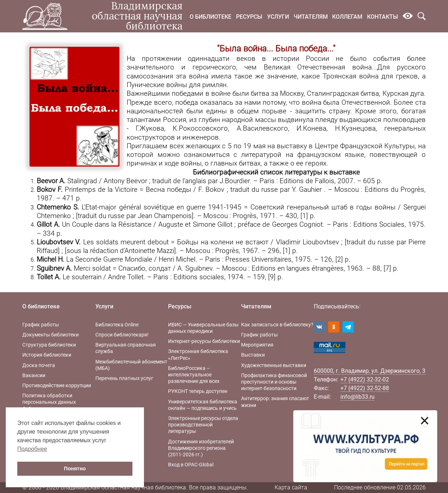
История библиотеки (47, 355)
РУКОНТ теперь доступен (198, 391)
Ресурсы (249, 17)
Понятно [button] (75, 469)
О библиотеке (211, 17)
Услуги (278, 17)
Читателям (311, 17)
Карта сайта (291, 487)
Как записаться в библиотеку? (277, 325)
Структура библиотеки (49, 345)
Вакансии (34, 375)
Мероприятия (257, 345)
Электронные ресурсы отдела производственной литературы (203, 425)
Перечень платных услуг (124, 378)
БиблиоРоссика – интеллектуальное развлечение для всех (194, 375)
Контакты (383, 17)
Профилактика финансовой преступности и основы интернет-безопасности (274, 382)
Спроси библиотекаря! (122, 335)
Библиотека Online (117, 325)
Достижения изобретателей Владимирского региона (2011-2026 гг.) (201, 448)
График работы (41, 325)
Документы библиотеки (51, 335)
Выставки (253, 355)
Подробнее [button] (32, 449)
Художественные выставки (274, 365)
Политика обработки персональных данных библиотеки (49, 402)
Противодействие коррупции (57, 385)
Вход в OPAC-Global (191, 465)
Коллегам (347, 17)
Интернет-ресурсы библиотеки (204, 341)
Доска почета (39, 365)
